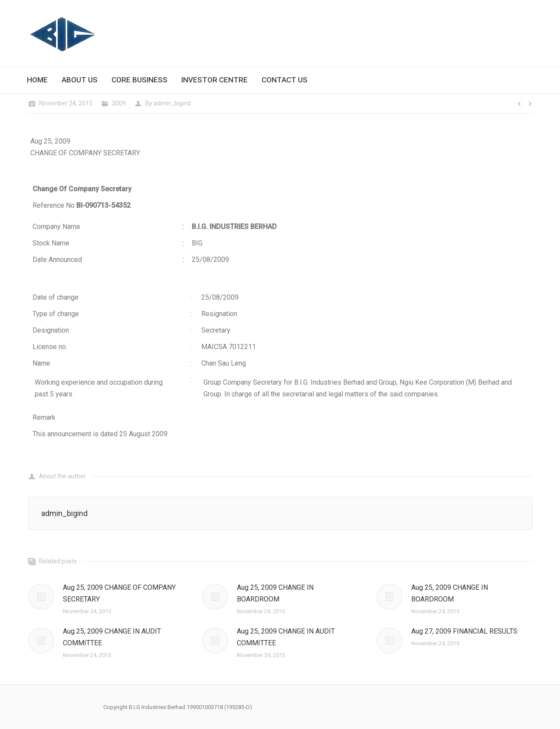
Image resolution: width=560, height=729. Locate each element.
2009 (119, 103)
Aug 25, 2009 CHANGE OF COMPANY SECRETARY (119, 593)
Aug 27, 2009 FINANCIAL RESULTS (464, 631)
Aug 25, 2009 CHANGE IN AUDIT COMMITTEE (112, 637)
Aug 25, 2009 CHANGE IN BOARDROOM (275, 593)
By (168, 103)
